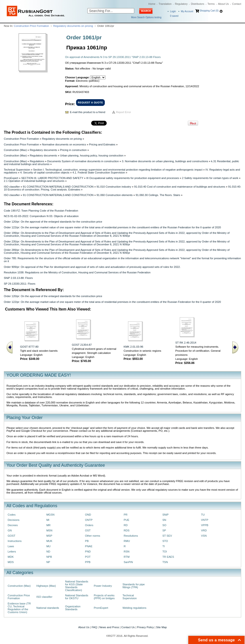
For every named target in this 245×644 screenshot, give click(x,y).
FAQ (94, 627)
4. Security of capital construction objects (45, 172)
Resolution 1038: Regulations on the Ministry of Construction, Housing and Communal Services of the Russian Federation (77, 272)
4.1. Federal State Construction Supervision (99, 172)
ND (48, 552)
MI (48, 520)
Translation (165, 4)
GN (10, 530)
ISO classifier (12, 187)
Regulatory (181, 4)
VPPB (205, 525)
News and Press (109, 627)
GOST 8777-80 (29, 347)
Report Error (124, 112)
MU (49, 546)
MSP (49, 536)
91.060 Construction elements (114, 195)
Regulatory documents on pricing (73, 26)
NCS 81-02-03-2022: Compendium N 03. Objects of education (41, 216)
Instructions (15, 541)
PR (126, 515)
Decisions (14, 520)
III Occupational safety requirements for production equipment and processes (133, 178)
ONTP (89, 520)
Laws (11, 546)
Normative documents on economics (64, 144)
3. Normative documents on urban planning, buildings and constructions (165, 161)
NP (48, 562)
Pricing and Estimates (102, 144)
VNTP (205, 520)
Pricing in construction (73, 150)
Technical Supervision (17, 170)
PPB (88, 562)
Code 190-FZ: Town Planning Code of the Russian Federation (41, 211)
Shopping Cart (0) (209, 11)
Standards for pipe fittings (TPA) (134, 586)
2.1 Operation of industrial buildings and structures (34, 181)
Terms (211, 4)
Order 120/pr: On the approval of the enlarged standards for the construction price (53, 222)
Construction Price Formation (31, 26)
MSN (49, 530)
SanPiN (128, 562)
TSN (165, 562)
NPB (49, 557)
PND (88, 552)
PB (87, 541)
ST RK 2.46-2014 (186, 343)
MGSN (50, 515)
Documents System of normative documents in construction (83, 161)
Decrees (13, 525)
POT (88, 557)
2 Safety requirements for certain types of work (210, 178)
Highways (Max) (46, 586)
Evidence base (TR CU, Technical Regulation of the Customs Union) (19, 608)
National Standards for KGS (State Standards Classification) (77, 586)
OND (88, 515)
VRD (204, 530)
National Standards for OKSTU (77, 597)
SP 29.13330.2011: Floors (20, 284)
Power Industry (103, 586)
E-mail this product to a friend (88, 112)
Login (173, 11)
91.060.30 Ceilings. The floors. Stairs (158, 195)
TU (203, 515)
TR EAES (168, 557)
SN (164, 520)
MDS (11, 562)
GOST (11, 536)
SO (164, 525)
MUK (49, 541)
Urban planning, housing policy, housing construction (92, 155)
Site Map (161, 627)
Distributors (198, 4)
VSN (204, 536)
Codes (12, 515)
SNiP (166, 515)
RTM (127, 557)
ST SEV (167, 536)
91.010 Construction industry (114, 187)
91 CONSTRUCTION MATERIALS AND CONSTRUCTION (58, 187)
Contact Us (128, 627)
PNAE (89, 546)
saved (174, 16)
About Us (223, 4)
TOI (165, 552)
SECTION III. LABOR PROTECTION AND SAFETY (52, 178)
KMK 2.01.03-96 (134, 347)
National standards (48, 608)
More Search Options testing (146, 17)
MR (49, 525)
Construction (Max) (15, 150)
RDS (127, 530)
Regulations (37, 161)
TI (164, 546)
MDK (11, 557)
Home (152, 4)
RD (126, 525)
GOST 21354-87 (82, 345)
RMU (127, 541)
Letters (12, 552)
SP (164, 530)
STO (165, 541)
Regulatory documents (44, 150)
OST (88, 530)
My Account (187, 11)
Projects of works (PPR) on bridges (104, 597)
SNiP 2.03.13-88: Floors (18, 278)
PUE (126, 520)
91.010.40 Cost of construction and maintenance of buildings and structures (180, 187)
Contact (237, 4)
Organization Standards (73, 608)
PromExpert (11, 178)
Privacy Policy (145, 627)
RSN (127, 552)
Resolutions (131, 536)
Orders (89, 525)
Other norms (92, 536)
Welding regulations (134, 608)
